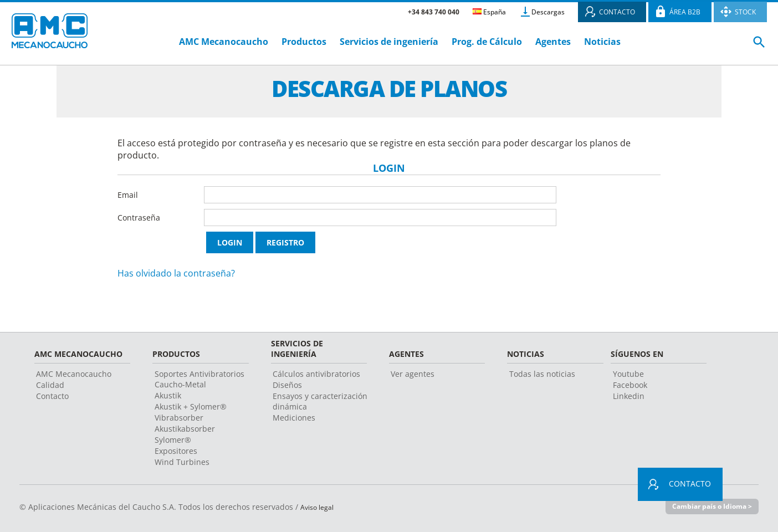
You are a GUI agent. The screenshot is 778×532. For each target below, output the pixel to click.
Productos (304, 42)
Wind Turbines (182, 462)
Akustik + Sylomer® (191, 406)
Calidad (50, 385)
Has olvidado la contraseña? (176, 273)
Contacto (52, 396)
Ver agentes (413, 374)
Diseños (287, 385)
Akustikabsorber (185, 429)
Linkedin (629, 396)
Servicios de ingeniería (389, 42)
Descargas (548, 12)
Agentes (553, 42)
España (489, 12)
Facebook (630, 385)
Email (128, 195)
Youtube (628, 374)
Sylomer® (173, 440)
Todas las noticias (542, 374)
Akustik (168, 395)
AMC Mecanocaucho (224, 42)
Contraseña (139, 218)
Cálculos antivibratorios (316, 374)
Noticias (602, 42)
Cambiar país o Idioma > (710, 507)
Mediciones (294, 418)
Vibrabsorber (179, 418)
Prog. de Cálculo (487, 42)
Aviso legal (320, 507)
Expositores (176, 451)
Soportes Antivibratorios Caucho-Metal (199, 379)
